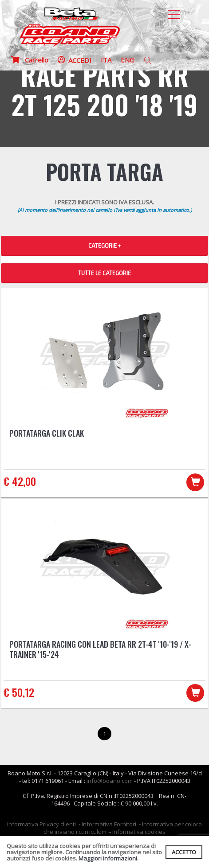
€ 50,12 (19, 692)
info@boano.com (110, 781)
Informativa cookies (139, 832)
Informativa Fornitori (109, 824)
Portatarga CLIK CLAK (47, 433)
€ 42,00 (20, 481)
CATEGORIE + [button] (105, 246)
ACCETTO (184, 852)
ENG (128, 60)
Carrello (30, 60)
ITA (106, 60)
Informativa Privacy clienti (41, 824)
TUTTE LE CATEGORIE (104, 273)
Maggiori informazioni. (108, 858)
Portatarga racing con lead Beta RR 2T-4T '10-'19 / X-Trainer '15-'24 (100, 649)
